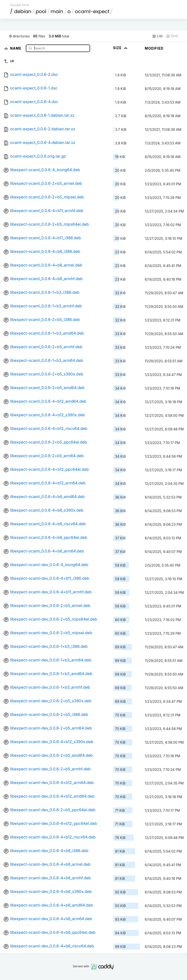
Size (121, 48)
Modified (154, 48)
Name (16, 48)
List (157, 36)
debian (23, 11)
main (57, 11)
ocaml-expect (92, 11)
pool (41, 11)
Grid (172, 36)
